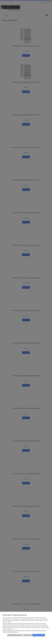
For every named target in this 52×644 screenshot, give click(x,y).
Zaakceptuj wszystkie (39, 635)
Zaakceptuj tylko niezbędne (15, 635)
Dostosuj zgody (27, 635)
